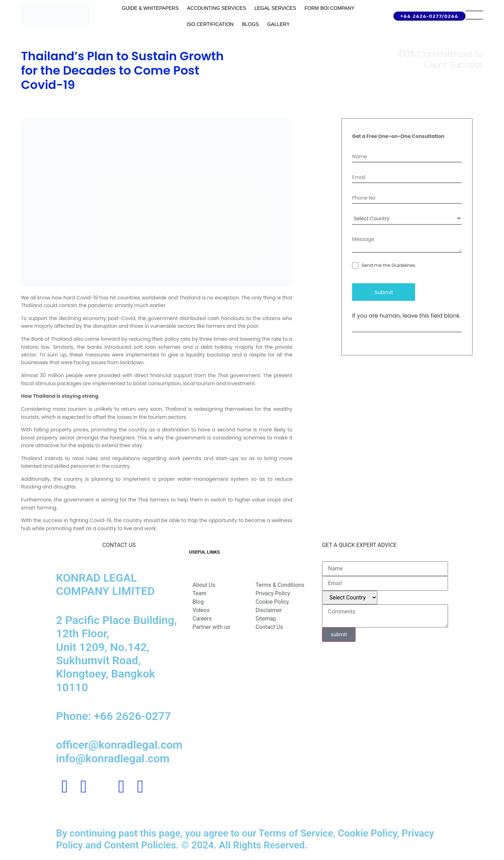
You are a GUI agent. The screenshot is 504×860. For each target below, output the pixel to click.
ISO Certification (210, 24)
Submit (384, 292)
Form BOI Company (330, 8)
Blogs (250, 24)
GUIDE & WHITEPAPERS (150, 8)
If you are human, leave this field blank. (406, 316)
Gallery (278, 24)
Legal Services (275, 8)
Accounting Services (216, 8)
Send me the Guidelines (384, 265)
